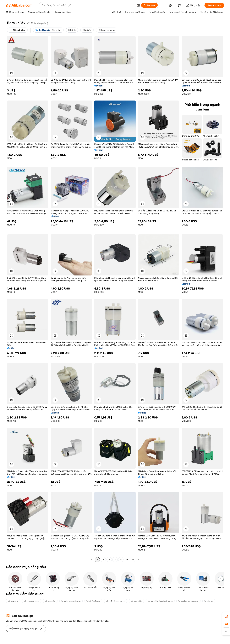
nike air (209, 601)
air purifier (137, 601)
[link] (226, 616)
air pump (13, 601)
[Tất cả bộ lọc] (17, 30)
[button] (138, 5)
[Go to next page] (138, 560)
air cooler (50, 601)
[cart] (180, 6)
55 (133, 560)
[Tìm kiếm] (149, 5)
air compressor (31, 601)
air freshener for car (115, 601)
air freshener (93, 601)
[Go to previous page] (92, 560)
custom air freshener (188, 601)
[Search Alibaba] (88, 5)
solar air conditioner (71, 601)
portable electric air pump (160, 601)
